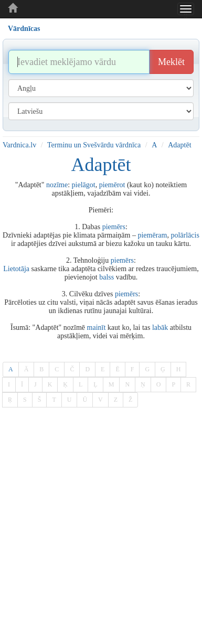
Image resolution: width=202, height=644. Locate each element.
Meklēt (171, 62)
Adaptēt (179, 145)
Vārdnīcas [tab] (24, 29)
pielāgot (84, 185)
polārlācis (185, 235)
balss (107, 277)
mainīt (97, 328)
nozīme (57, 185)
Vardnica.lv (19, 145)
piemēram (152, 235)
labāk (160, 328)
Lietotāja (16, 269)
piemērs (114, 227)
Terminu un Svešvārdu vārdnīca (94, 145)
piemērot (112, 185)
